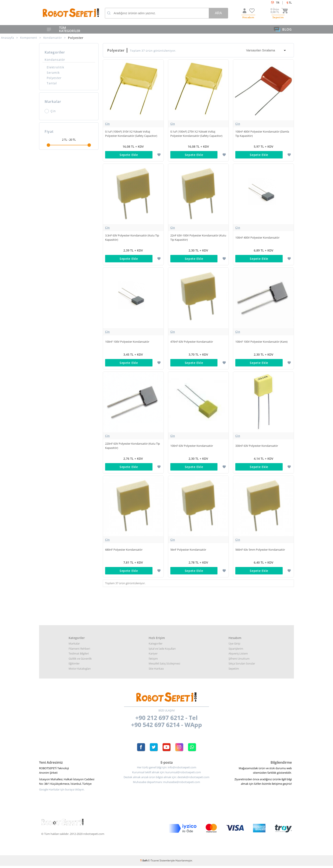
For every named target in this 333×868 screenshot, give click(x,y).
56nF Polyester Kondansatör (188, 551)
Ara (218, 13)
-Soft (144, 863)
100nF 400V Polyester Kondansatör (257, 238)
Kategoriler (156, 646)
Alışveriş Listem (238, 656)
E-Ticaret (154, 863)
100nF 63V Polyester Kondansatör (192, 447)
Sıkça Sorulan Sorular (242, 666)
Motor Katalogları (80, 671)
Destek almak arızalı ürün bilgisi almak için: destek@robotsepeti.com (166, 779)
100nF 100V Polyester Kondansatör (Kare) (261, 342)
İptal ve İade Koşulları (162, 651)
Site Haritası (156, 671)
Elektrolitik (55, 67)
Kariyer (153, 656)
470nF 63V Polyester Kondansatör (192, 342)
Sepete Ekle (129, 155)
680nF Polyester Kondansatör (124, 551)
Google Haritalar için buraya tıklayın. (62, 792)
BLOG (283, 29)
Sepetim (234, 671)
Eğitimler (74, 666)
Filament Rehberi (79, 651)
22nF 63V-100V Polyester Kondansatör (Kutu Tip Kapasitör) (198, 238)
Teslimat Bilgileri (79, 656)
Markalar (74, 646)
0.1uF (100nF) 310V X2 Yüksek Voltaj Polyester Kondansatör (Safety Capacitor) (131, 134)
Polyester (54, 78)
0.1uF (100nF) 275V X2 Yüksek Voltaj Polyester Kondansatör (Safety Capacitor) (196, 134)
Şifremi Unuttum (239, 661)
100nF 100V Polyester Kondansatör (127, 342)
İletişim (153, 661)
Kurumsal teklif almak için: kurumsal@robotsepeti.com (166, 774)
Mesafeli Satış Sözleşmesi (164, 666)
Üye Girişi (234, 646)
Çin (50, 111)
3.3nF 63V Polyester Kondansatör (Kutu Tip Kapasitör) (132, 238)
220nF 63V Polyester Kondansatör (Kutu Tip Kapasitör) (133, 447)
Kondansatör (55, 60)
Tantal (52, 83)
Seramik (53, 73)
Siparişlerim (236, 651)
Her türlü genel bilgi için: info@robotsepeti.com (167, 770)
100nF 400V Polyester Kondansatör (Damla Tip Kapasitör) (262, 134)
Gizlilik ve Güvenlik (80, 661)
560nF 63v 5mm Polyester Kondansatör (260, 551)
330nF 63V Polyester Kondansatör (257, 447)
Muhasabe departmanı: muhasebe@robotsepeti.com (166, 784)
